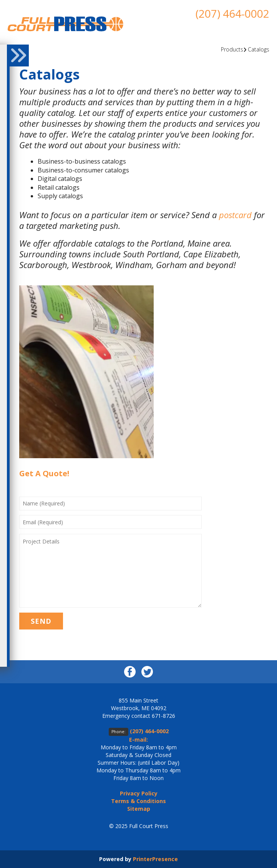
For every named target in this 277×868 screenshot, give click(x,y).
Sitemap (139, 809)
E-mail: (138, 740)
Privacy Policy (139, 793)
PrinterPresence (155, 859)
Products (232, 49)
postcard (235, 215)
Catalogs (259, 49)
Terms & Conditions (138, 801)
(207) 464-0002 (232, 13)
